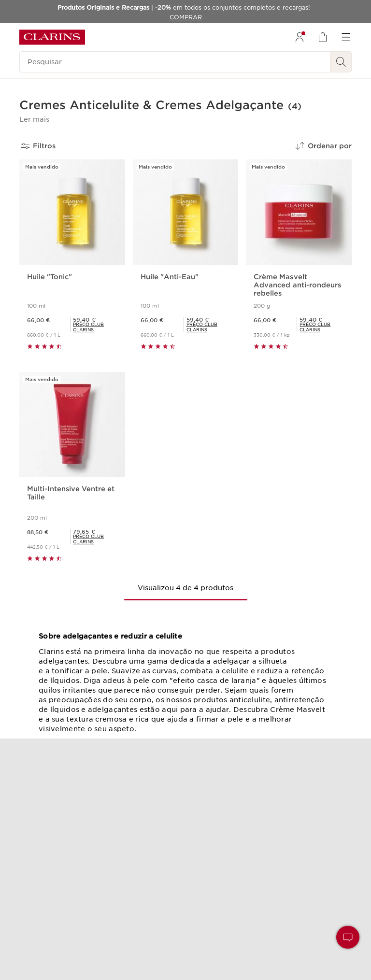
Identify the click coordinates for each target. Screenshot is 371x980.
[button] (34, 119)
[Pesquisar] (175, 62)
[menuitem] (300, 37)
